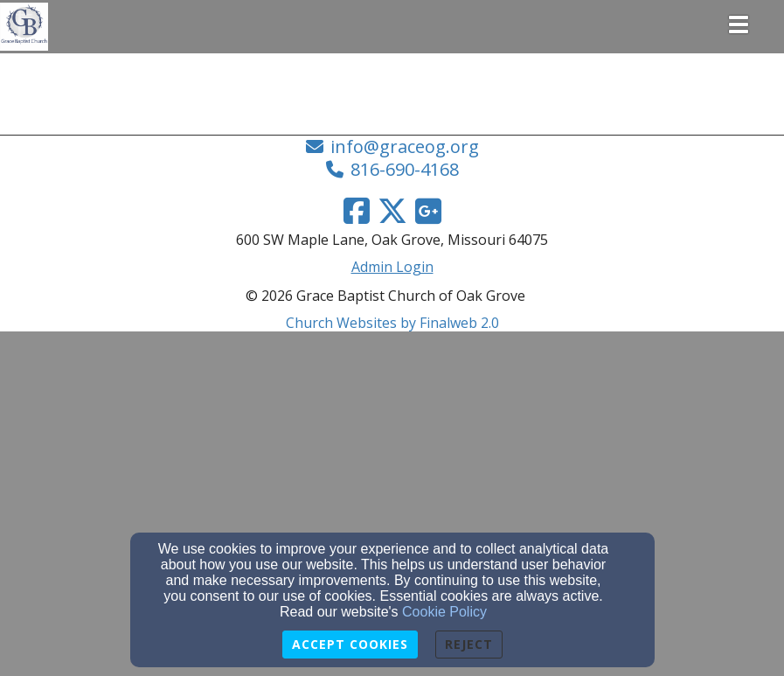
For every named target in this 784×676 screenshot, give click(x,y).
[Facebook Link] (357, 211)
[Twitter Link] (392, 211)
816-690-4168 (405, 169)
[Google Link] (428, 211)
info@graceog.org (405, 146)
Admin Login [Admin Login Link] (392, 267)
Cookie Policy (444, 612)
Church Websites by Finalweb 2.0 (392, 323)
